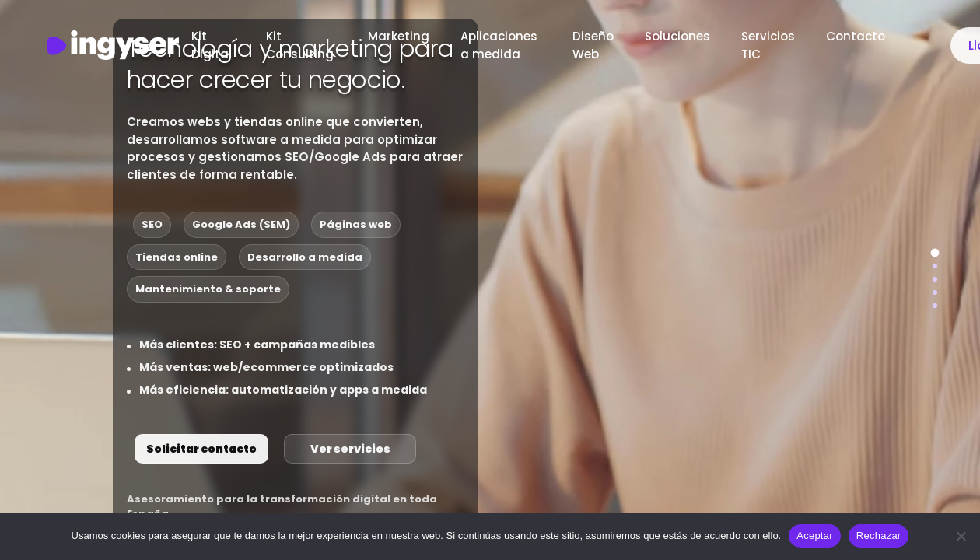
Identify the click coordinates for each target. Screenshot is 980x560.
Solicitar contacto (201, 449)
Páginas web (356, 224)
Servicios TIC (768, 45)
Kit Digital (213, 45)
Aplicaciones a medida (499, 45)
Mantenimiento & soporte (208, 289)
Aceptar (815, 535)
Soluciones (677, 36)
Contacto (857, 36)
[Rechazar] (961, 536)
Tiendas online (177, 257)
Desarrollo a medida (305, 257)
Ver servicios (350, 449)
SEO (152, 224)
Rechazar (879, 535)
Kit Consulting (301, 45)
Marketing (399, 36)
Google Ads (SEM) (241, 224)
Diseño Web (593, 45)
